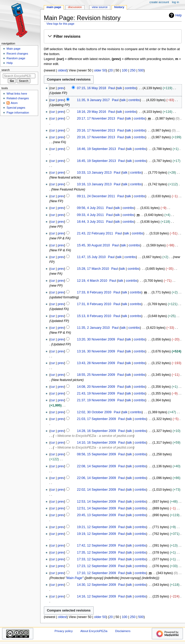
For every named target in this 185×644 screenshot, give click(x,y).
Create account (159, 2)
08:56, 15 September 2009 (97, 454)
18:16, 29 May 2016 (92, 112)
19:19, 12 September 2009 (97, 534)
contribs (131, 88)
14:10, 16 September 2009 (97, 443)
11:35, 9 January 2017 (93, 100)
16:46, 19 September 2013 (97, 149)
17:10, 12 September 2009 (97, 573)
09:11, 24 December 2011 (96, 196)
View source (100, 7)
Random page (16, 58)
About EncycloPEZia (94, 631)
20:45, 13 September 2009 (97, 515)
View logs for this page (60, 24)
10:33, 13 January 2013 (94, 173)
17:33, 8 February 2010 (94, 292)
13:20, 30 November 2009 (96, 339)
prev (61, 88)
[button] (113, 37)
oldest (62, 70)
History (119, 7)
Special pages (16, 108)
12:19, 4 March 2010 (92, 281)
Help (175, 15)
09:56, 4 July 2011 (91, 208)
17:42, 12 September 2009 (97, 546)
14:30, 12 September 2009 (97, 585)
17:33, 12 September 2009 (97, 559)
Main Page (75, 578)
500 (141, 70)
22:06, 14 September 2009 (97, 478)
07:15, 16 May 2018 (92, 88)
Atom (14, 103)
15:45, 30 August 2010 (94, 245)
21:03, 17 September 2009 (97, 419)
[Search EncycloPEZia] (19, 76)
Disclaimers (123, 631)
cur (53, 100)
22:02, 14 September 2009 (97, 490)
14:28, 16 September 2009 (97, 431)
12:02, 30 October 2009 (94, 412)
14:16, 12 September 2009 (97, 596)
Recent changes (17, 54)
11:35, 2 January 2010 (93, 328)
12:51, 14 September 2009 (97, 508)
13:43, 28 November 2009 (96, 363)
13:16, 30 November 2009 (96, 351)
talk (120, 88)
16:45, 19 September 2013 (97, 161)
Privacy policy (64, 631)
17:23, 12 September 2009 (97, 566)
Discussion (75, 7)
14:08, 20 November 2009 (96, 387)
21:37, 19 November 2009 (96, 400)
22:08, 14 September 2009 (97, 466)
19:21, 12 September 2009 (97, 527)
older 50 (100, 70)
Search (6, 70)
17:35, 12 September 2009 (97, 553)
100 (124, 70)
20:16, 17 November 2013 (96, 130)
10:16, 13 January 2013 (94, 184)
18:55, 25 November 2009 (96, 375)
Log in (176, 2)
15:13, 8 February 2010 (94, 316)
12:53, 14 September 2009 (97, 502)
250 (133, 70)
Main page (13, 49)
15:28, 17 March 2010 (93, 269)
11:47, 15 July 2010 (91, 257)
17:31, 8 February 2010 (94, 304)
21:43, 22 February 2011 (95, 233)
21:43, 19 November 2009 (96, 393)
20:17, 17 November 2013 (96, 119)
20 (111, 70)
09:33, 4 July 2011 (91, 215)
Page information (18, 113)
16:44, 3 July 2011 (91, 222)
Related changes (18, 98)
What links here (17, 94)
